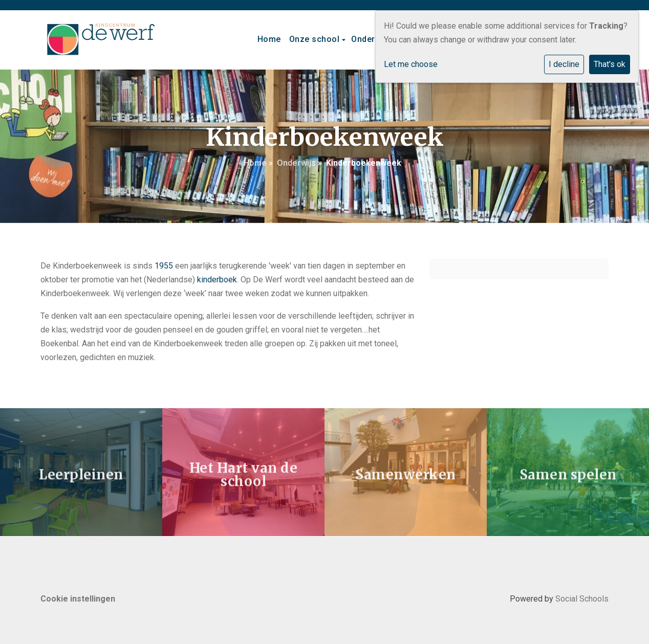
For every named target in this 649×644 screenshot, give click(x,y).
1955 (164, 266)
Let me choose (411, 64)
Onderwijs (372, 39)
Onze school (316, 39)
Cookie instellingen (78, 599)
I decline (564, 64)
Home (269, 39)
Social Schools (582, 599)
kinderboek (217, 280)
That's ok (610, 64)
